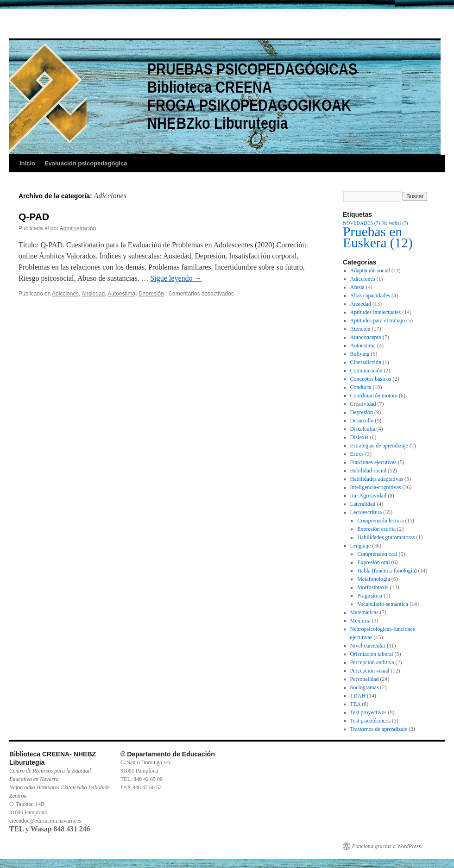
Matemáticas (364, 612)
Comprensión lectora (380, 521)
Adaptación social (370, 270)
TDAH (358, 696)
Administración (78, 228)
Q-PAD (34, 217)
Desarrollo (362, 421)
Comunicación (366, 371)
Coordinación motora (374, 396)
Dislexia (359, 437)
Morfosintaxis (373, 587)
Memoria (360, 621)
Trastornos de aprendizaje (379, 729)
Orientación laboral (372, 654)
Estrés (357, 454)
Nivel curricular (368, 646)
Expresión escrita (376, 529)
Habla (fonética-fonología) (387, 571)
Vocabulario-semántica (383, 604)
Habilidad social (368, 471)
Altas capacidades (370, 296)
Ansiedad (93, 294)
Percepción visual (370, 671)
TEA (356, 704)
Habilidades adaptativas (377, 479)
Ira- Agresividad (368, 496)
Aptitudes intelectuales (376, 312)
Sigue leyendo (176, 278)
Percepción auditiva (372, 662)
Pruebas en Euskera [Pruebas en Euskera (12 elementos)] (378, 237)
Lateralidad (363, 504)
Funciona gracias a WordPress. (387, 846)
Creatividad (363, 404)
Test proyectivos (369, 712)
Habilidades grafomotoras (386, 537)
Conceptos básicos (371, 379)
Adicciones (65, 294)
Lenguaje (361, 546)
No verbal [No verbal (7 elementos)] (394, 223)
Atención (360, 329)
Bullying (360, 354)
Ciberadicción (366, 362)
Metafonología (374, 579)
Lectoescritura (366, 512)
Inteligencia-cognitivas (376, 487)
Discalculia (363, 429)
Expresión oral (373, 562)
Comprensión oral (377, 554)
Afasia (357, 287)
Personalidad (365, 679)
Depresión (151, 294)
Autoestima (121, 294)
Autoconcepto (366, 337)
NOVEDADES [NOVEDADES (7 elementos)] (361, 223)
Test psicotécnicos (370, 721)
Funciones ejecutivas (373, 462)
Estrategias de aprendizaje (379, 446)
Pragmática (370, 596)
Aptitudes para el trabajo (378, 321)
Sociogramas (365, 687)
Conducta (361, 387)
